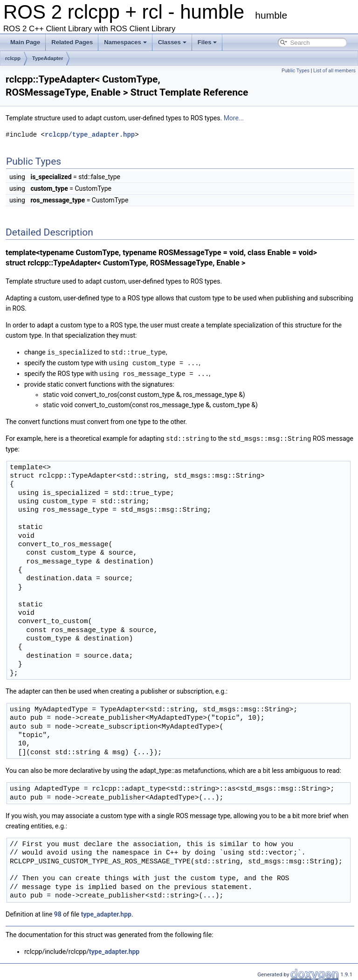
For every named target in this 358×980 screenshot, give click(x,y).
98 (58, 912)
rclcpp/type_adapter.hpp (90, 135)
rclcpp (13, 58)
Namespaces (125, 42)
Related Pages (72, 42)
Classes (172, 42)
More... (234, 118)
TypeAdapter (48, 58)
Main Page (25, 42)
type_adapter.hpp (106, 912)
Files (207, 42)
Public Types (296, 71)
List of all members (334, 71)
